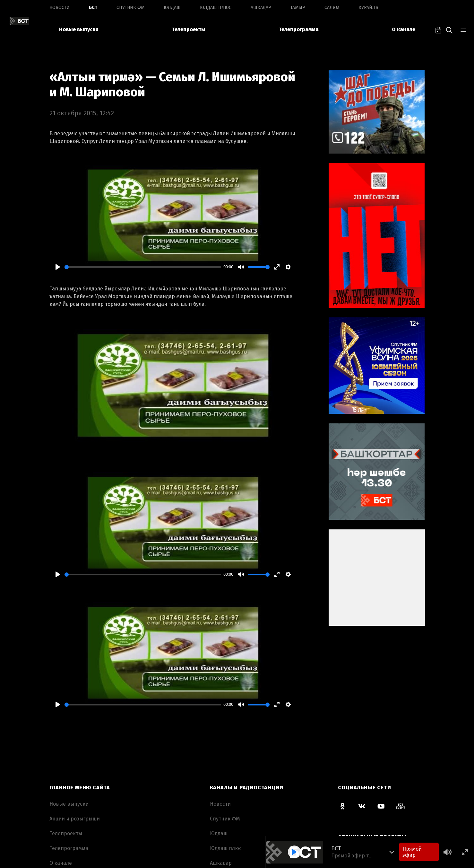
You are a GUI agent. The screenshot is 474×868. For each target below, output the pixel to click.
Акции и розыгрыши (75, 819)
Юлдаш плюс (216, 8)
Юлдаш (172, 8)
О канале (404, 29)
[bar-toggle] (463, 30)
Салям (332, 8)
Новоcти (60, 8)
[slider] (143, 267)
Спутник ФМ (130, 8)
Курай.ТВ (368, 8)
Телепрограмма (299, 29)
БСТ (93, 8)
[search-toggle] (449, 30)
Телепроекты (189, 29)
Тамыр (298, 8)
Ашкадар (261, 8)
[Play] (58, 267)
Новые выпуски (79, 29)
